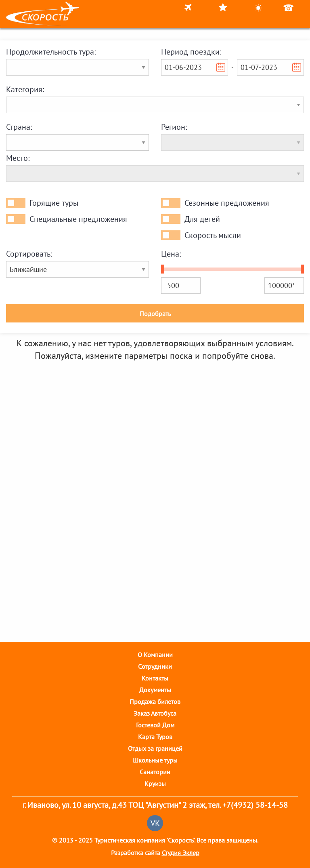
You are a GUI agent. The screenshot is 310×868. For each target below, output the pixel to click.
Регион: (174, 127)
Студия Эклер (181, 853)
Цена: (171, 254)
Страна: (19, 127)
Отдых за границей (155, 748)
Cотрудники (155, 666)
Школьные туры (155, 760)
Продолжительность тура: (51, 52)
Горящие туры (54, 203)
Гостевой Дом (155, 725)
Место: (18, 158)
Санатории (155, 772)
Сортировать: (29, 254)
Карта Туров (155, 737)
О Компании (155, 655)
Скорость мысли (213, 235)
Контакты (155, 678)
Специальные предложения (78, 219)
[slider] (163, 269)
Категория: (25, 89)
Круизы (155, 784)
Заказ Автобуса (155, 713)
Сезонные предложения (227, 203)
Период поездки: (191, 52)
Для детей (202, 219)
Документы (155, 690)
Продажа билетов (155, 702)
